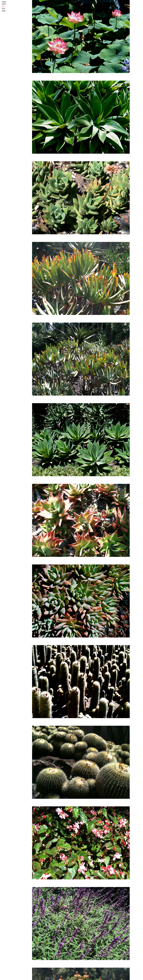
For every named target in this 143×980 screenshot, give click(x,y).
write (4, 4)
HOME (4, 2)
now (4, 11)
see (3, 7)
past (4, 9)
